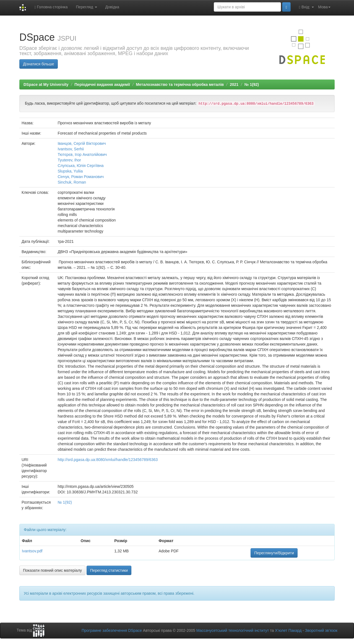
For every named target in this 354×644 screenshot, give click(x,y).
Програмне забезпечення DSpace (112, 630)
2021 (234, 84)
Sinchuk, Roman (72, 182)
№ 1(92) (252, 84)
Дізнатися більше (39, 64)
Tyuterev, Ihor (69, 160)
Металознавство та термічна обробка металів (180, 84)
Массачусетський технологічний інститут (233, 630)
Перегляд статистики (109, 570)
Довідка (112, 7)
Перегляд (86, 7)
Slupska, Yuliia (70, 171)
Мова (324, 7)
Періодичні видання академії (102, 84)
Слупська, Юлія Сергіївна (80, 166)
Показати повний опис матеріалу (52, 570)
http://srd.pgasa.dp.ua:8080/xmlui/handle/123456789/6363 (108, 460)
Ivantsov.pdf (32, 551)
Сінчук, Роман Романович (81, 177)
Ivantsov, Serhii (71, 149)
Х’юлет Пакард (288, 630)
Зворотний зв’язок (321, 630)
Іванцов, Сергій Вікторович (82, 143)
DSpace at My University (46, 84)
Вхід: (306, 7)
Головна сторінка (51, 7)
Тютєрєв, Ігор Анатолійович (82, 154)
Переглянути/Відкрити (274, 553)
